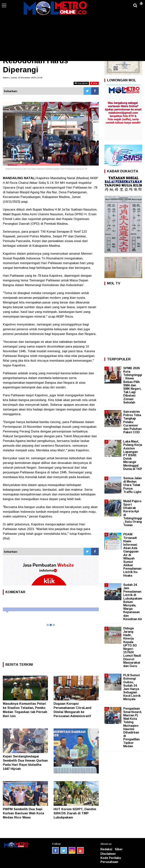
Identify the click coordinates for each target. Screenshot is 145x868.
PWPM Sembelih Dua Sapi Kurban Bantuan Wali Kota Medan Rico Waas (23, 813)
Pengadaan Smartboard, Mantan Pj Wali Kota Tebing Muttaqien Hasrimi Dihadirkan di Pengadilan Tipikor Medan (133, 727)
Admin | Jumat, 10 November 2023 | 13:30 (23, 78)
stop (94, 83)
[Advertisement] (72, 33)
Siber (119, 849)
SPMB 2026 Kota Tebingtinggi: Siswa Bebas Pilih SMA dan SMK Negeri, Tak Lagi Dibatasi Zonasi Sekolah (133, 385)
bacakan (81, 83)
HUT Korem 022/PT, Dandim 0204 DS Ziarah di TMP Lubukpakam (75, 813)
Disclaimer (108, 854)
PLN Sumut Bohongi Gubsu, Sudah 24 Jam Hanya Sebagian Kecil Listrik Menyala (132, 687)
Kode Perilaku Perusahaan (111, 860)
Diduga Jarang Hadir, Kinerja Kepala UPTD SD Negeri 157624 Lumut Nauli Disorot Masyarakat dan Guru (132, 647)
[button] (141, 2)
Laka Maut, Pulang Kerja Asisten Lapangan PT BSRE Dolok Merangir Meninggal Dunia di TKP (133, 455)
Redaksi (106, 849)
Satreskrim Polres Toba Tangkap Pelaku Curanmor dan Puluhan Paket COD (132, 422)
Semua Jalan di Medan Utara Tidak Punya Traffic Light (133, 485)
